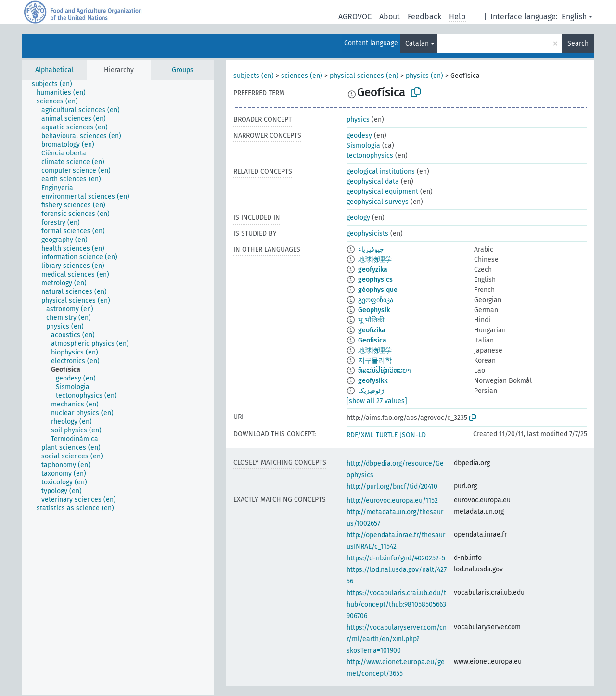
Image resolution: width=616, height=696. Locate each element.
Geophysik (374, 310)
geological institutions (381, 171)
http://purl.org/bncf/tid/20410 (392, 487)
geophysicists (367, 234)
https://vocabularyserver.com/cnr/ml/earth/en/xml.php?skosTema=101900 (397, 639)
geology (358, 218)
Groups (183, 70)
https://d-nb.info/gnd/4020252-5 (396, 558)
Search (578, 44)
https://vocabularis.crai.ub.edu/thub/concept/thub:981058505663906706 (396, 604)
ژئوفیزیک (371, 391)
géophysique (378, 290)
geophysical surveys (378, 202)
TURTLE (387, 435)
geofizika (372, 330)
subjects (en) (254, 76)
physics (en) (424, 76)
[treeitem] (56, 84)
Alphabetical (54, 70)
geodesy (359, 135)
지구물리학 (375, 361)
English (574, 17)
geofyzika (373, 270)
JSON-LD (413, 435)
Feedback (424, 17)
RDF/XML (360, 435)
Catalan (417, 44)
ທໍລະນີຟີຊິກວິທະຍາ (385, 371)
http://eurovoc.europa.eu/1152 (392, 500)
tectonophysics (370, 156)
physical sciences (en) (364, 76)
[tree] (118, 387)
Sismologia (363, 146)
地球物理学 (375, 259)
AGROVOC (355, 17)
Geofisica (372, 340)
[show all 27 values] (377, 401)
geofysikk (373, 381)
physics (358, 120)
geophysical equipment (382, 192)
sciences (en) (302, 76)
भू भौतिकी (371, 320)
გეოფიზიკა (376, 300)
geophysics (375, 280)
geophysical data (373, 182)
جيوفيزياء (371, 249)
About (390, 17)
